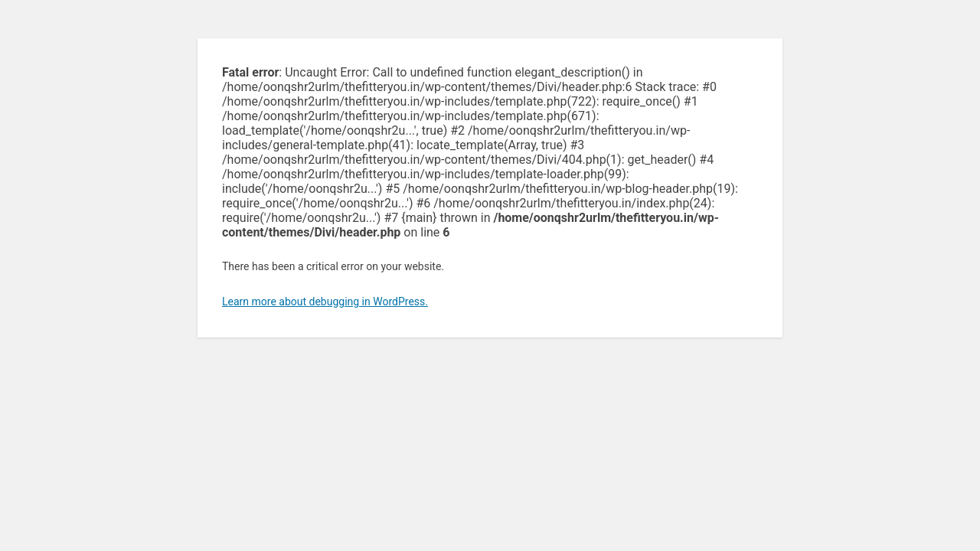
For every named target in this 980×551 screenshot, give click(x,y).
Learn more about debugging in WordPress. (325, 302)
